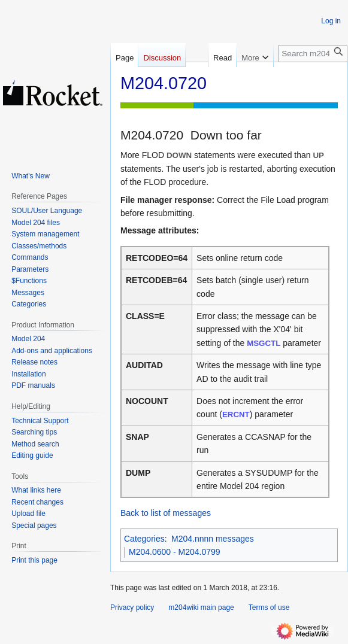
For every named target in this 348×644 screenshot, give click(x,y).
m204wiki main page (201, 607)
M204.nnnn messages (213, 539)
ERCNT (236, 414)
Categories (144, 539)
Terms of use (269, 607)
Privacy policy (132, 607)
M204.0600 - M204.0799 (175, 552)
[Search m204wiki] (313, 54)
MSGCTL (264, 343)
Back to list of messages (166, 513)
